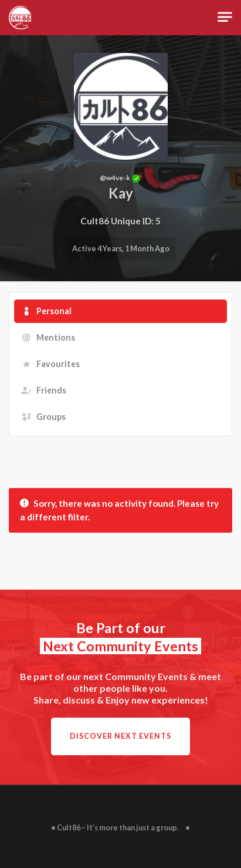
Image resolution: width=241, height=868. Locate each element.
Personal (54, 311)
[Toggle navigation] (225, 17)
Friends (51, 390)
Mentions (56, 337)
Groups (51, 417)
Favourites (58, 364)
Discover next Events (120, 736)
